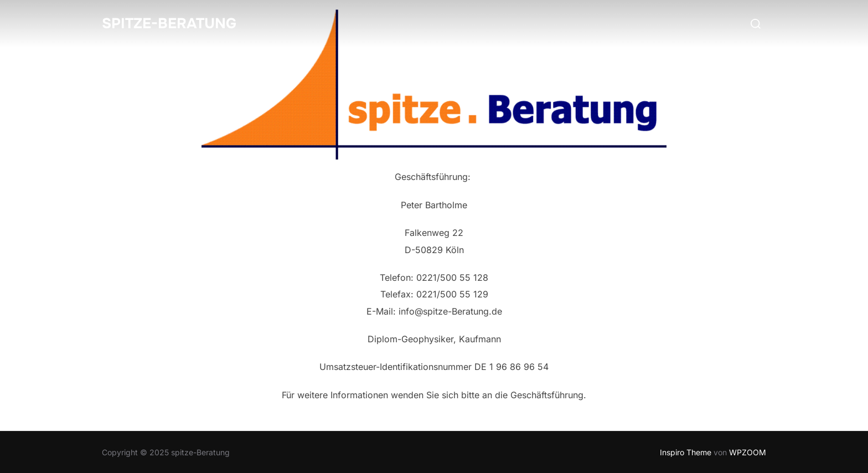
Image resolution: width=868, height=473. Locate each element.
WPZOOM (748, 452)
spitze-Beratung (169, 24)
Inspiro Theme (686, 452)
